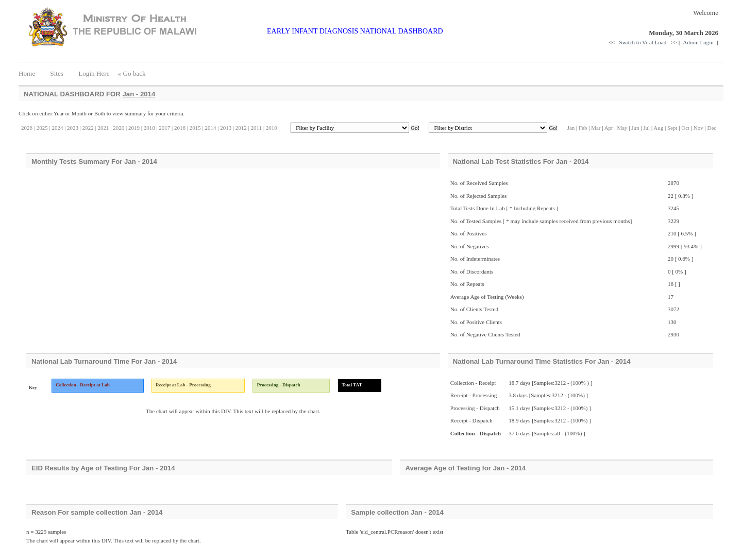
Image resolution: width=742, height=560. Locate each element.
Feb (584, 128)
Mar (596, 128)
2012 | (242, 128)
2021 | (104, 128)
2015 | (196, 128)
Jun (635, 128)
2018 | (150, 128)
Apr (609, 128)
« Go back (132, 73)
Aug (658, 128)
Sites (57, 73)
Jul (646, 128)
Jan (571, 128)
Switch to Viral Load (644, 42)
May (622, 128)
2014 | (211, 128)
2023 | (73, 128)
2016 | (180, 128)
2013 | (226, 128)
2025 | (43, 128)
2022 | (89, 128)
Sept (672, 128)
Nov (698, 128)
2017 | (165, 128)
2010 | (272, 128)
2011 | (257, 128)
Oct (685, 128)
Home (30, 73)
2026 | (28, 128)
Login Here (94, 73)
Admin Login (699, 42)
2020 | (119, 128)
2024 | (58, 128)
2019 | (134, 128)
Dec (712, 128)
